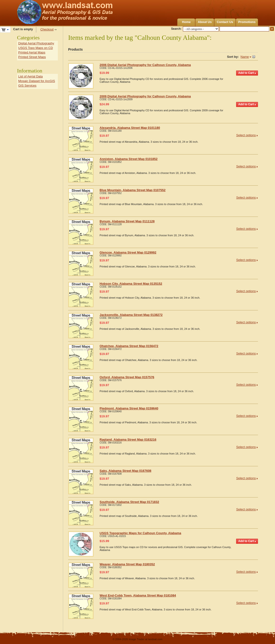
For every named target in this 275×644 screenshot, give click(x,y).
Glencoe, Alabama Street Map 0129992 (128, 252)
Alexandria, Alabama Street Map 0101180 (130, 128)
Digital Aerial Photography (36, 43)
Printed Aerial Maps (32, 52)
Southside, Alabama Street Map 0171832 (129, 502)
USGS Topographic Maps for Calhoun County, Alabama (140, 533)
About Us (205, 22)
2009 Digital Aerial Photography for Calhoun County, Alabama (145, 96)
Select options (246, 135)
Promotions (247, 22)
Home (186, 22)
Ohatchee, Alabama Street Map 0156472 (129, 346)
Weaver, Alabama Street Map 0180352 (127, 564)
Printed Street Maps (32, 57)
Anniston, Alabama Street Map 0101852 (129, 159)
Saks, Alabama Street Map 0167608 (126, 471)
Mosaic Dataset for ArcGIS (37, 81)
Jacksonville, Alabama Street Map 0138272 (131, 315)
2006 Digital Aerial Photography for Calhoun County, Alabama (145, 65)
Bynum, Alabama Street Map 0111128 (127, 221)
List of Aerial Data (30, 76)
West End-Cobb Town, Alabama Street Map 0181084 (138, 595)
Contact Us (225, 22)
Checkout (47, 29)
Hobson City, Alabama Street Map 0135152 (131, 284)
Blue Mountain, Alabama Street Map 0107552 (133, 190)
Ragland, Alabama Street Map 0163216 (128, 440)
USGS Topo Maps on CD (36, 48)
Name (245, 57)
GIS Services (27, 86)
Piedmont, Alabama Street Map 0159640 (129, 408)
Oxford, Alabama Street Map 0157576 (127, 377)
